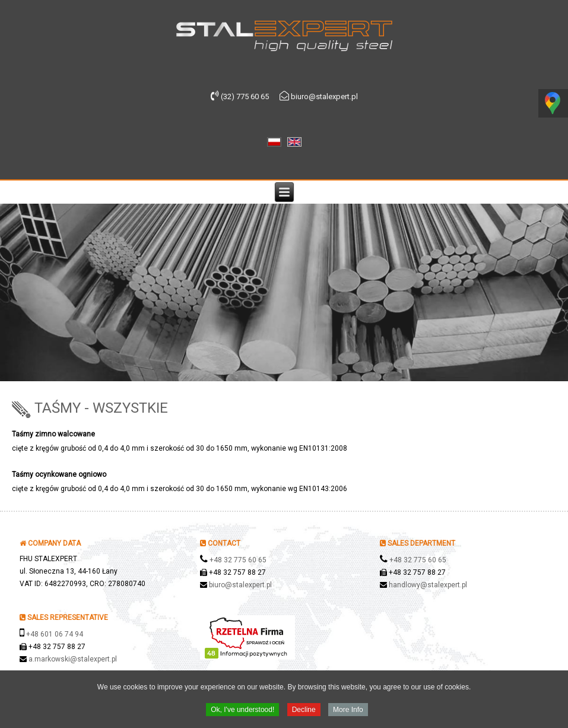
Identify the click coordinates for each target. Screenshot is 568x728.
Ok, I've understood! (242, 711)
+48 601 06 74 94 (55, 634)
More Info (348, 711)
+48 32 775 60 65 (238, 560)
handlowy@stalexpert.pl (428, 585)
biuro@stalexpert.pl (240, 585)
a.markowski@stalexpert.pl (73, 659)
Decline (304, 711)
